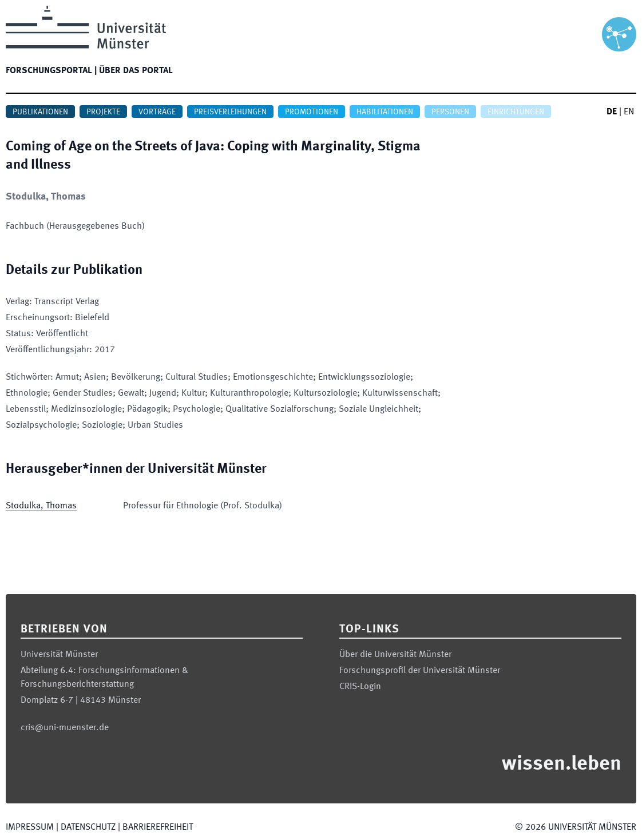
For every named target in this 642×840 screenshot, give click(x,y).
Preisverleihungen (230, 112)
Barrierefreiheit (158, 827)
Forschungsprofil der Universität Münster (420, 671)
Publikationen (40, 112)
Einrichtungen (516, 112)
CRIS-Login (360, 687)
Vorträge (157, 112)
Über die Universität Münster (395, 655)
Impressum (30, 827)
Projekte (103, 112)
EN (629, 112)
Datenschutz (88, 827)
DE (612, 112)
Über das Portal (136, 71)
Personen (450, 112)
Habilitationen (385, 112)
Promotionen (312, 112)
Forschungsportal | (51, 71)
